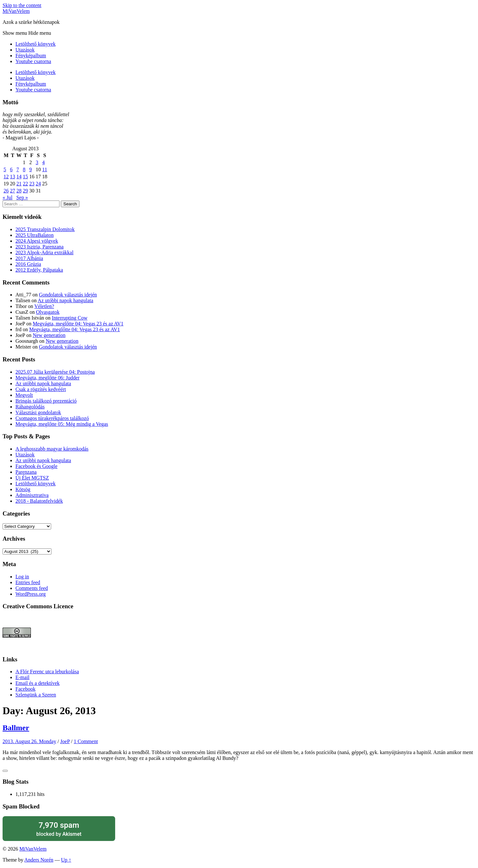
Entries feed (28, 582)
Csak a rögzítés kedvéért (41, 389)
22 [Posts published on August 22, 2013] (25, 184)
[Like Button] (5, 771)
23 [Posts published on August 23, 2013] (32, 184)
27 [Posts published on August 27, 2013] (13, 191)
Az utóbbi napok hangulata (65, 300)
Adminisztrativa (32, 495)
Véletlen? (44, 306)
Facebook (25, 689)
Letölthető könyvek (36, 44)
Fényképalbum (31, 56)
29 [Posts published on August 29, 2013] (25, 191)
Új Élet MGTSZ (32, 478)
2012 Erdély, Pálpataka (39, 270)
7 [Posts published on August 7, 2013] (18, 169)
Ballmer (16, 728)
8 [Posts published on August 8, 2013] (24, 169)
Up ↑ (66, 860)
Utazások (25, 50)
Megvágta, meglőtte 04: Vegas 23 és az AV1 (78, 324)
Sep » (22, 197)
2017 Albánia (29, 258)
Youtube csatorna (33, 61)
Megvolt (24, 395)
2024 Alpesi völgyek (37, 241)
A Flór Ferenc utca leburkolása (47, 672)
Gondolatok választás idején (68, 295)
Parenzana (26, 472)
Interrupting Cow (70, 318)
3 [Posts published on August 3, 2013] (37, 162)
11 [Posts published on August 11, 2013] (45, 169)
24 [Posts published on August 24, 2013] (38, 184)
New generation (49, 335)
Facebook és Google (37, 466)
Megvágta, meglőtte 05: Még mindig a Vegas (62, 424)
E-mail (23, 677)
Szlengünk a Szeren (36, 695)
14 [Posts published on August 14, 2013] (19, 177)
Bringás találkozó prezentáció (46, 401)
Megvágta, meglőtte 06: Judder (47, 378)
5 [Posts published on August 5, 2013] (5, 169)
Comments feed (32, 588)
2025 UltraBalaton (35, 235)
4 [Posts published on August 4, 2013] (43, 162)
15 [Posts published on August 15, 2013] (25, 177)
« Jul (8, 197)
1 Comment (86, 741)
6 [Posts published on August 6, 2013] (11, 169)
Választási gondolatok (38, 412)
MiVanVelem (16, 11)
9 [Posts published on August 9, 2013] (31, 169)
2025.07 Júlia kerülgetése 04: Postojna (55, 372)
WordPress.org (31, 594)
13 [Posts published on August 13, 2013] (13, 177)
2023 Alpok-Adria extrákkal (44, 252)
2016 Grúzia (28, 264)
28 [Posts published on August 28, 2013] (19, 191)
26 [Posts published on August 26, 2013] (6, 191)
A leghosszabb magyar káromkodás (52, 449)
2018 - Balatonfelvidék (39, 501)
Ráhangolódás (30, 407)
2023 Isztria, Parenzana (40, 247)
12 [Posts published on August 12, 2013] (6, 177)
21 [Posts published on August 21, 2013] (19, 184)
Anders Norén (39, 860)
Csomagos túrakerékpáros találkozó (52, 418)
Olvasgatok (48, 312)
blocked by (59, 829)
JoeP (65, 741)
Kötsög (23, 489)
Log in (22, 577)
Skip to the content (22, 5)
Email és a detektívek (37, 683)
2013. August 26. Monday (29, 741)
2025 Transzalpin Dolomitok (45, 229)
